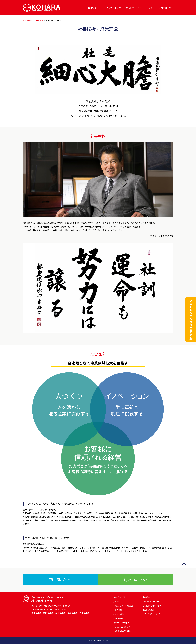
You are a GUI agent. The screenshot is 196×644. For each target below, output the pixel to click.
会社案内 (93, 8)
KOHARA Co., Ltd (102, 640)
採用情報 (119, 618)
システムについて (123, 627)
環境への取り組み (123, 631)
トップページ (119, 597)
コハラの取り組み (112, 8)
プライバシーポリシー (153, 614)
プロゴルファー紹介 (152, 606)
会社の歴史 (120, 614)
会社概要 (119, 610)
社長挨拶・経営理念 (124, 606)
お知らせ (150, 8)
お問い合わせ (165, 8)
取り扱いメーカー (133, 8)
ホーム (81, 8)
